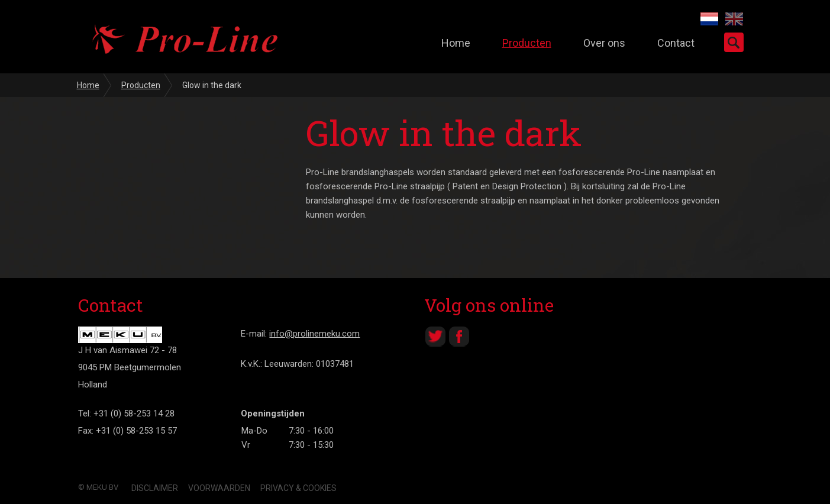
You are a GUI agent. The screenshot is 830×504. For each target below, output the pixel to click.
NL (709, 19)
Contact (676, 43)
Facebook (459, 337)
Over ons (604, 43)
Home (456, 43)
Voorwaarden (219, 488)
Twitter (435, 337)
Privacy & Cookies (298, 488)
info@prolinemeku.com (314, 334)
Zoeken (734, 42)
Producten (527, 43)
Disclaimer (155, 488)
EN (734, 19)
